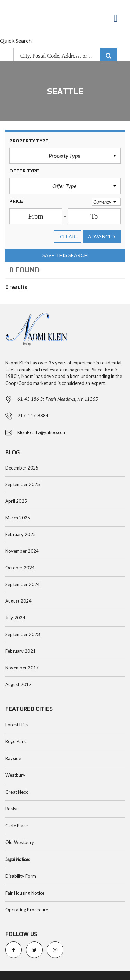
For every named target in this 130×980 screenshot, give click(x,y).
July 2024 (15, 618)
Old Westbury (20, 842)
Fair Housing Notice (25, 893)
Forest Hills (16, 725)
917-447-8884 (33, 416)
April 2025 (16, 501)
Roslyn (12, 809)
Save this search (65, 255)
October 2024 (20, 568)
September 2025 (23, 484)
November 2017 (22, 668)
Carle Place (16, 826)
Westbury (15, 775)
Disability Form (21, 876)
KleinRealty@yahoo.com (42, 432)
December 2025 (22, 468)
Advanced (102, 237)
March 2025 (18, 518)
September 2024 (23, 584)
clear (68, 237)
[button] (65, 156)
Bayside (13, 758)
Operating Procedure (27, 910)
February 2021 (20, 651)
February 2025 (20, 534)
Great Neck (17, 792)
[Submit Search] (109, 56)
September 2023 (23, 634)
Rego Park (16, 741)
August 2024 (18, 601)
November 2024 (22, 551)
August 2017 (18, 684)
